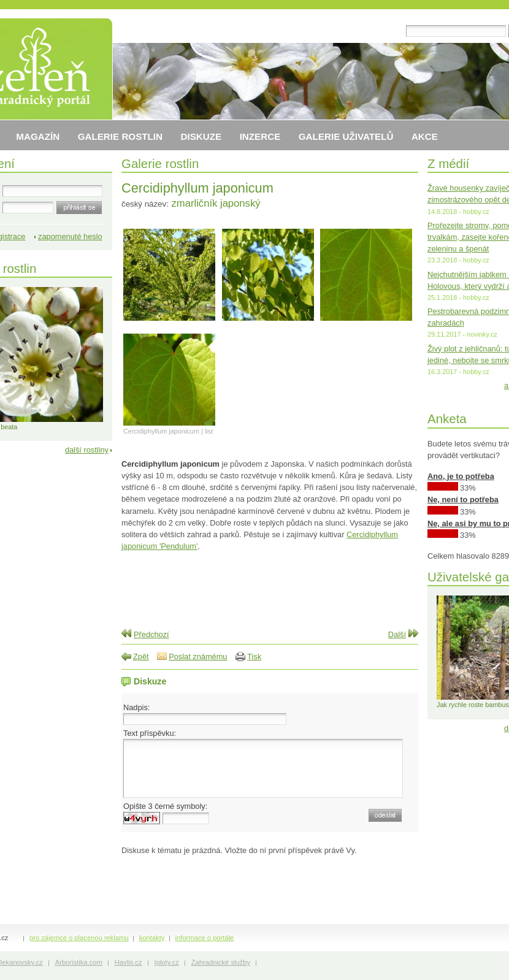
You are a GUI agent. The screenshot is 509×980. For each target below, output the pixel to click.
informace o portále (205, 938)
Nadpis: (136, 707)
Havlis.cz (128, 962)
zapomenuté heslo (70, 236)
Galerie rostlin (160, 163)
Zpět (141, 657)
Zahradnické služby (221, 962)
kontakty (152, 938)
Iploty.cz (167, 962)
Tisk (254, 657)
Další (397, 634)
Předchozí (151, 634)
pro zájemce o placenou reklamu (79, 938)
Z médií (448, 163)
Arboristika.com (79, 962)
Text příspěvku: (150, 733)
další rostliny (87, 450)
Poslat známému (198, 657)
